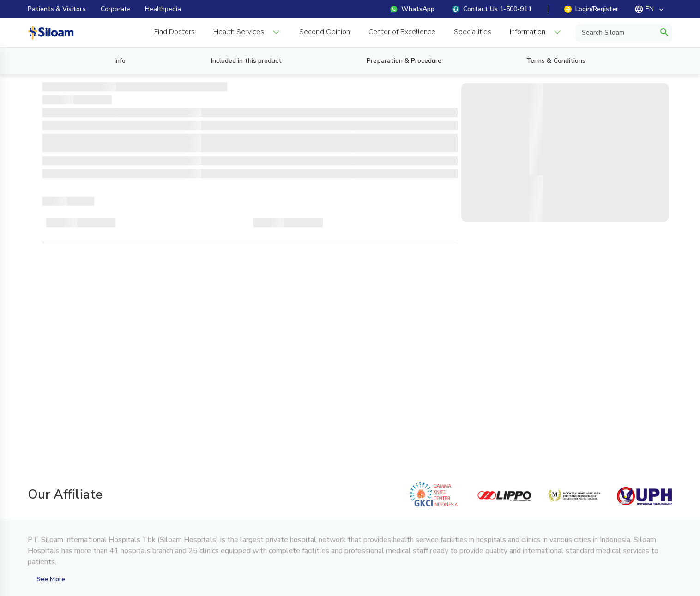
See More (51, 579)
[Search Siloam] (618, 32)
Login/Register (591, 9)
